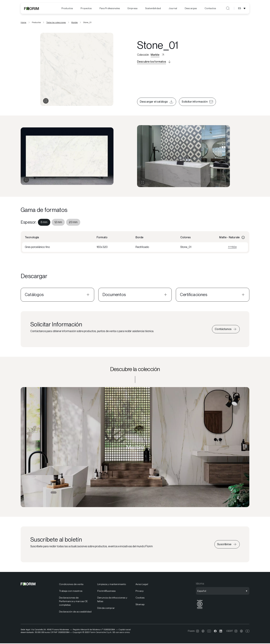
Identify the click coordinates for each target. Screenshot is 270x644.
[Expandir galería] (26, 181)
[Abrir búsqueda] (228, 8)
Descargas (191, 8)
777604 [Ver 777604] (232, 248)
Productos (67, 8)
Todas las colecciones (56, 23)
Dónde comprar (106, 608)
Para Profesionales (110, 8)
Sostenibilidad (153, 8)
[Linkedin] (221, 632)
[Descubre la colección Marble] (135, 448)
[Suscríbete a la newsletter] (227, 545)
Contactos (210, 8)
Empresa (133, 8)
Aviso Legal (142, 585)
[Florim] (32, 8)
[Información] (243, 238)
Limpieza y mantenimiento (112, 585)
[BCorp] (200, 609)
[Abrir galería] (46, 102)
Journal (173, 8)
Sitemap (140, 605)
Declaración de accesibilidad (75, 612)
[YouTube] (209, 632)
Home (24, 23)
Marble (74, 23)
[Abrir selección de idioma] (242, 8)
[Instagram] (198, 632)
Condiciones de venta (71, 585)
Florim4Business (106, 591)
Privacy (140, 591)
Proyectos (86, 8)
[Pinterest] (203, 632)
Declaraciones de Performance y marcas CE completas (73, 602)
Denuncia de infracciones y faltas (112, 600)
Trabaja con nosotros (71, 591)
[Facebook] (215, 632)
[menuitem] (67, 8)
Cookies (140, 598)
